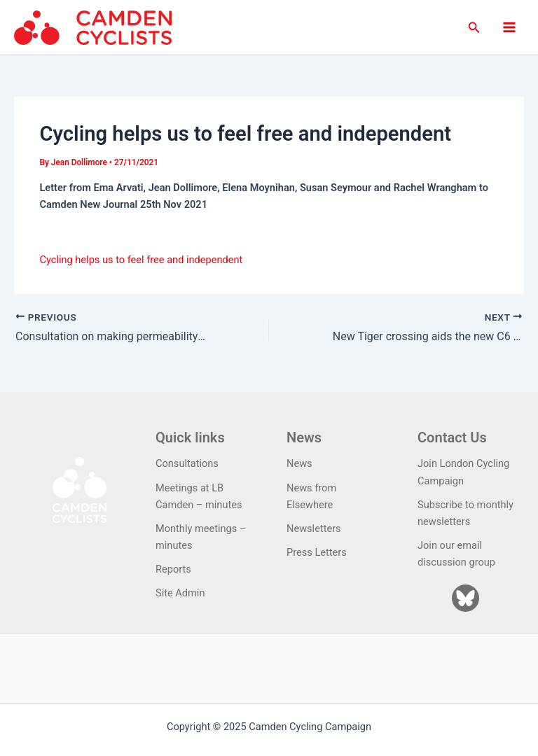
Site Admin (180, 593)
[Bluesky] (465, 598)
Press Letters (317, 552)
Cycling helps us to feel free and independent (141, 260)
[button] (474, 28)
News (299, 463)
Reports (173, 569)
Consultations (187, 463)
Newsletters (314, 528)
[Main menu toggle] (509, 27)
